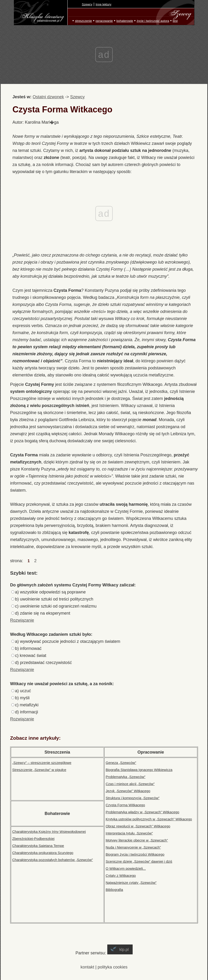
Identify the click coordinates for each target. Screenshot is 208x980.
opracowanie (104, 21)
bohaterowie (125, 21)
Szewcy (87, 4)
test (175, 21)
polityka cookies (113, 967)
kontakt (87, 967)
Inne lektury (103, 4)
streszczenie (83, 21)
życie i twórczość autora (153, 21)
